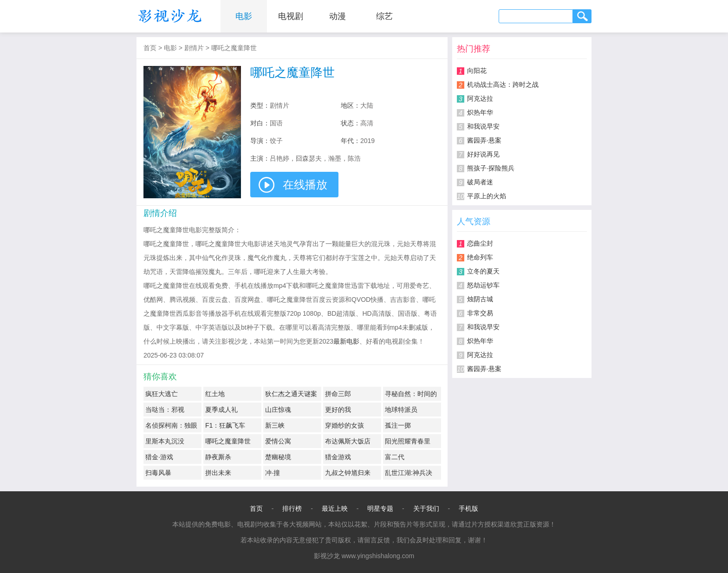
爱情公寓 (278, 441)
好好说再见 (483, 154)
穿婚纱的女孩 (344, 425)
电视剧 (291, 16)
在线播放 (305, 185)
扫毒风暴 (158, 473)
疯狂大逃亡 (162, 394)
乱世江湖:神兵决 (409, 473)
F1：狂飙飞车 (225, 425)
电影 (244, 16)
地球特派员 (401, 410)
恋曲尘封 (480, 243)
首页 (150, 48)
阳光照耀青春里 (408, 441)
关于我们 (426, 508)
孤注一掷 (398, 425)
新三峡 (275, 425)
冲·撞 (273, 473)
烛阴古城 (480, 299)
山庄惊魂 (278, 410)
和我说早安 (483, 126)
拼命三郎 (338, 394)
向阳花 (477, 71)
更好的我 (338, 410)
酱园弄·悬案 (484, 140)
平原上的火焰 (487, 196)
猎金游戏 (338, 457)
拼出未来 (218, 473)
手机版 (468, 508)
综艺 (384, 16)
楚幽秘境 (278, 457)
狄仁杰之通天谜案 (291, 394)
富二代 (395, 457)
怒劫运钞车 (483, 285)
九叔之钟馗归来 (348, 473)
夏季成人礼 (221, 410)
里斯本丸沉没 (165, 441)
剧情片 (194, 48)
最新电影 (346, 341)
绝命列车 (480, 257)
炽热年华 (480, 112)
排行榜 (292, 508)
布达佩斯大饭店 (348, 441)
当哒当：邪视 (165, 410)
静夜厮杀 (218, 457)
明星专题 (380, 508)
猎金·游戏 (159, 457)
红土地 (215, 394)
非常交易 (480, 313)
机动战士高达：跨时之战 (503, 85)
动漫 (338, 16)
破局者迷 (480, 182)
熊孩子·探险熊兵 (491, 168)
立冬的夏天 (483, 271)
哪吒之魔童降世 (234, 48)
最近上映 (335, 508)
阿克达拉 (480, 98)
